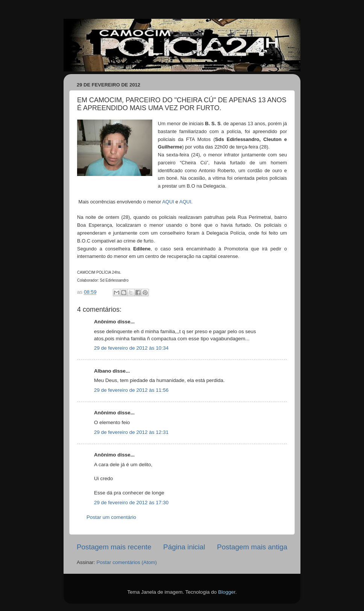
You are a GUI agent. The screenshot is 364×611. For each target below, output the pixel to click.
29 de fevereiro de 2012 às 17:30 (131, 503)
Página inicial (184, 547)
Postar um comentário (111, 517)
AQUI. (186, 202)
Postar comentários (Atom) (127, 562)
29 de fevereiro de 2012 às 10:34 (131, 348)
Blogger (227, 592)
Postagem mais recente (114, 547)
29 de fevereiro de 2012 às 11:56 (131, 390)
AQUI (168, 202)
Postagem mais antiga (252, 547)
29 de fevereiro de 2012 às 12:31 (131, 432)
